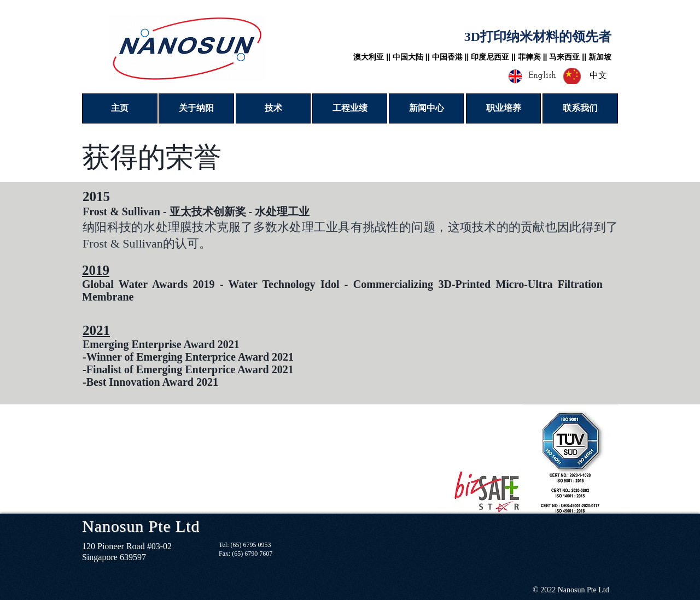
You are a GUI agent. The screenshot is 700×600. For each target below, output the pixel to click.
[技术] (273, 108)
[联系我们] (580, 108)
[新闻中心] (426, 108)
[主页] (120, 108)
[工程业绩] (350, 108)
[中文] (598, 76)
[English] (542, 76)
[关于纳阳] (196, 108)
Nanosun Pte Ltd (141, 526)
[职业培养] (503, 108)
